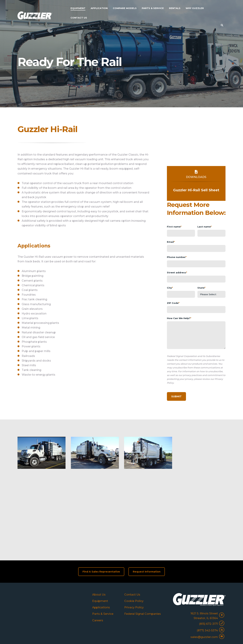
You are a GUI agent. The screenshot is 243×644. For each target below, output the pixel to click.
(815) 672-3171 (208, 592)
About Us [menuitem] (99, 563)
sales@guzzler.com (204, 605)
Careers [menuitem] (98, 588)
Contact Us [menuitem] (79, 18)
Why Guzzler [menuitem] (195, 8)
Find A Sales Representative (101, 540)
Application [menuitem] (99, 8)
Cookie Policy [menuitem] (134, 569)
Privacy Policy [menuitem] (134, 576)
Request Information (147, 540)
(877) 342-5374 (207, 599)
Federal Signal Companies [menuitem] (143, 582)
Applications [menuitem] (101, 576)
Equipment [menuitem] (78, 8)
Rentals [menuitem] (175, 8)
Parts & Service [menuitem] (153, 8)
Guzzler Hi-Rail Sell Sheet (196, 190)
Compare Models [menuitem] (125, 8)
